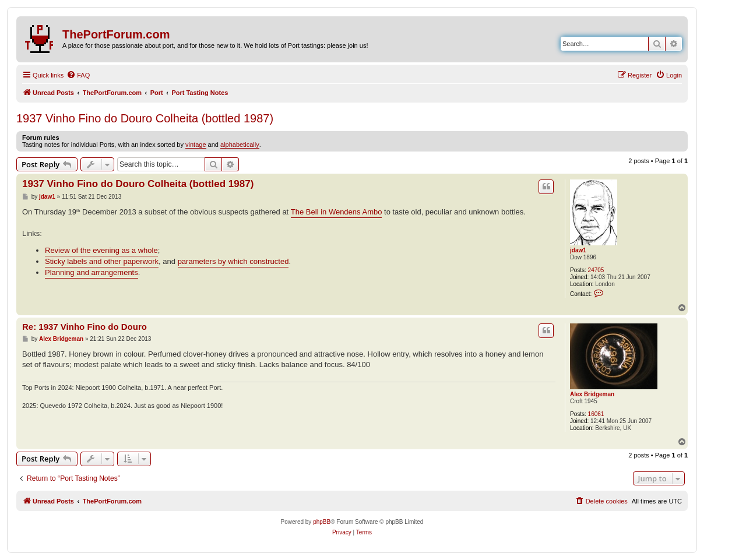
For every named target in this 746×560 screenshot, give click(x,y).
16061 (596, 414)
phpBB (322, 522)
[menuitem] (78, 75)
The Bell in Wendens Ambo (337, 212)
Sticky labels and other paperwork (102, 261)
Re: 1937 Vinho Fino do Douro (85, 327)
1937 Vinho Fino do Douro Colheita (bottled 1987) (145, 118)
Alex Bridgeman (592, 394)
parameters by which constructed (233, 261)
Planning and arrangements (92, 272)
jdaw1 (578, 250)
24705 (596, 270)
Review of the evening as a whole (101, 250)
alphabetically (240, 145)
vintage (196, 145)
